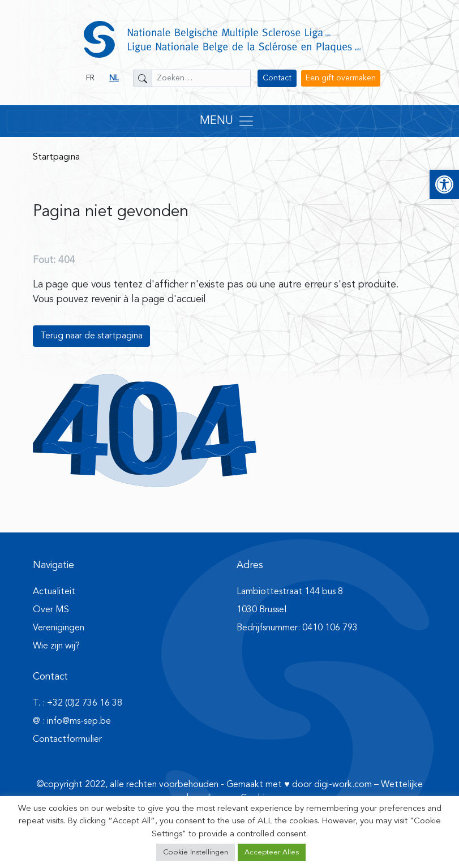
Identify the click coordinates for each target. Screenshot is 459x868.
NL (114, 78)
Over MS (51, 610)
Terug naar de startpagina (91, 336)
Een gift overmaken (341, 78)
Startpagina (56, 157)
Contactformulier (67, 740)
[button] (444, 184)
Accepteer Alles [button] (272, 852)
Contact (277, 78)
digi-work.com (343, 785)
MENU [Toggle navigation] (227, 121)
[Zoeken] (143, 78)
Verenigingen (59, 628)
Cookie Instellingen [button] (196, 852)
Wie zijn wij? (56, 646)
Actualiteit (54, 592)
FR (90, 78)
